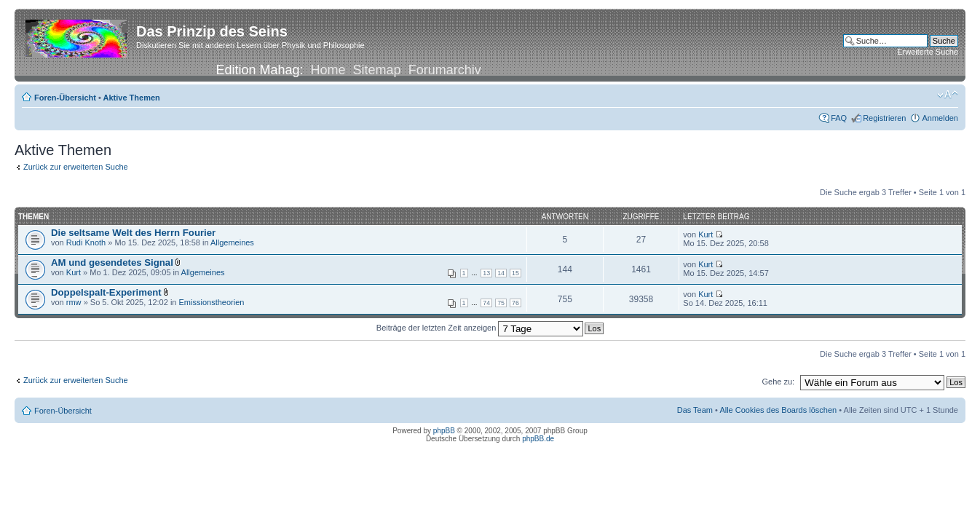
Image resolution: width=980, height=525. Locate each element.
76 (515, 303)
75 (501, 303)
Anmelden (940, 118)
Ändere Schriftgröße (948, 95)
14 (501, 273)
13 (486, 273)
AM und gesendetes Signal (112, 262)
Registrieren (884, 118)
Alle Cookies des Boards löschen (778, 410)
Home (328, 70)
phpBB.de (538, 439)
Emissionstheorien (212, 302)
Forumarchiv (445, 70)
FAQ (839, 118)
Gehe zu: (778, 382)
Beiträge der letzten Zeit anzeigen (480, 328)
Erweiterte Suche (928, 52)
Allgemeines (232, 242)
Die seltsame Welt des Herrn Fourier (133, 233)
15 (515, 273)
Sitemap (377, 70)
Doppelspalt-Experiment (106, 292)
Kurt (706, 234)
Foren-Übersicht (65, 98)
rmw (74, 302)
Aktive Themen (132, 98)
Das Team (695, 410)
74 (486, 303)
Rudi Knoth (86, 242)
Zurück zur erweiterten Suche (76, 167)
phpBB (444, 431)
